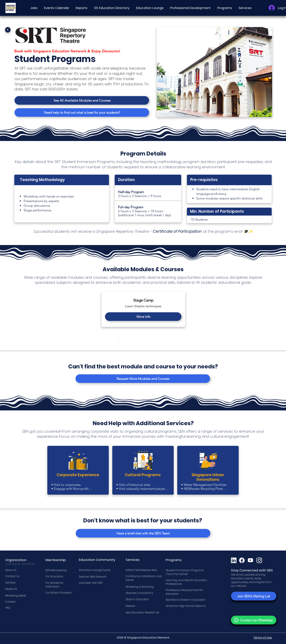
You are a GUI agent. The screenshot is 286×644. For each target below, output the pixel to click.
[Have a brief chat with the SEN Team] (143, 533)
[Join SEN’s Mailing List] (254, 596)
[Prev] (118, 338)
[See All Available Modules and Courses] (82, 100)
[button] (34, 8)
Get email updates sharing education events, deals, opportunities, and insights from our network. (251, 580)
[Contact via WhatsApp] (254, 620)
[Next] (8, 30)
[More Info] (143, 317)
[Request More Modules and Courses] (143, 379)
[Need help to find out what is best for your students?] (82, 113)
